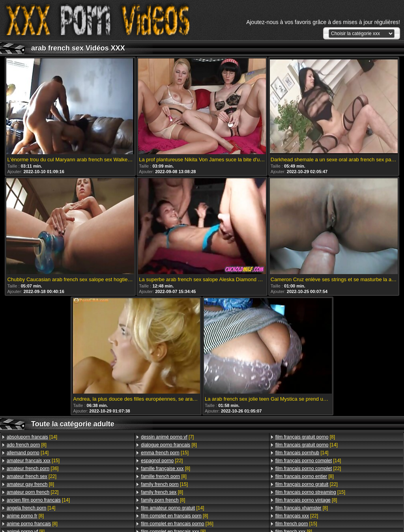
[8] (27, 445)
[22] (32, 476)
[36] (33, 469)
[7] (167, 437)
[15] (33, 461)
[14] (32, 437)
